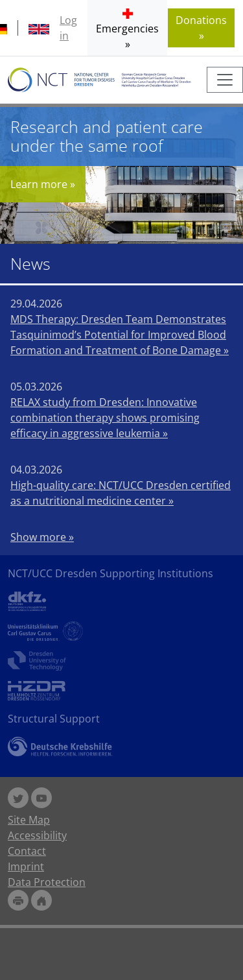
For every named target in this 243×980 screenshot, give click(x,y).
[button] (127, 28)
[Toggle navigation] (225, 80)
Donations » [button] (201, 28)
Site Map (29, 820)
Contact (27, 851)
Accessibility (37, 835)
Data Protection (47, 882)
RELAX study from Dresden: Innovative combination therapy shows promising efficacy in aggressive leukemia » (105, 418)
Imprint (26, 866)
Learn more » (43, 184)
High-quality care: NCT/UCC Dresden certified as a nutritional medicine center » (121, 493)
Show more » (42, 537)
